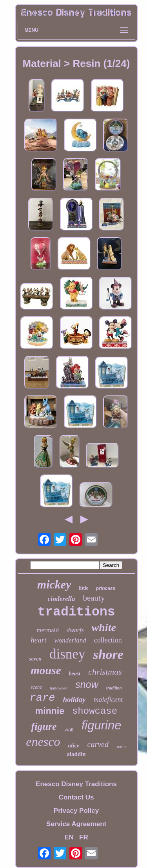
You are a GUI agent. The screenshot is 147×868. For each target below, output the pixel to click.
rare (43, 698)
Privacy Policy (76, 811)
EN (69, 837)
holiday (74, 699)
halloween (59, 688)
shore (108, 654)
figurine (102, 725)
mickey (54, 584)
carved (98, 744)
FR (84, 837)
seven (35, 659)
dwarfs (75, 630)
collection (108, 640)
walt (69, 730)
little (83, 588)
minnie (50, 711)
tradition (114, 688)
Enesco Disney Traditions (76, 784)
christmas (105, 672)
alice (73, 745)
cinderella (62, 599)
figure (44, 726)
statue (122, 747)
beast (75, 674)
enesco (43, 742)
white (104, 627)
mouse (46, 670)
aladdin (76, 754)
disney (67, 654)
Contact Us (76, 797)
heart (38, 640)
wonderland (70, 640)
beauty (94, 598)
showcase (95, 711)
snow (87, 684)
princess (106, 588)
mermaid (48, 630)
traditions (76, 612)
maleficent (108, 700)
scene (36, 687)
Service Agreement (76, 824)
